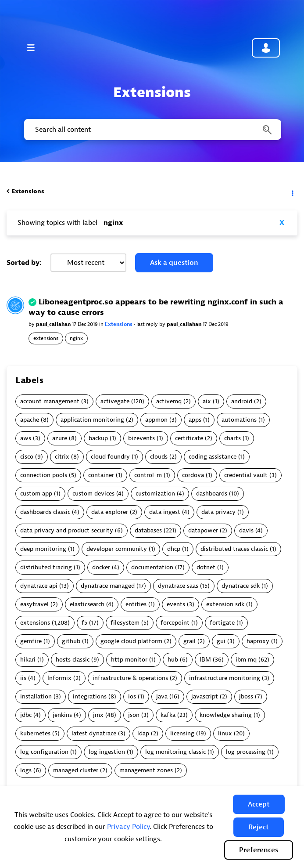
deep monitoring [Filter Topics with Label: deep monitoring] (43, 549)
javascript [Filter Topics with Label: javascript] (205, 696)
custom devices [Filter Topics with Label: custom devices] (93, 494)
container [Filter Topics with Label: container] (101, 475)
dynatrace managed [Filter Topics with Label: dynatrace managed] (108, 586)
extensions (46, 338)
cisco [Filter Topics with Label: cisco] (27, 457)
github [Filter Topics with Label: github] (71, 641)
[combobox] (152, 130)
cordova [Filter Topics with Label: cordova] (193, 475)
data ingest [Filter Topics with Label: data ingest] (165, 512)
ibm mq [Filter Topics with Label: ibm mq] (246, 660)
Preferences (259, 850)
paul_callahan (54, 324)
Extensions (28, 191)
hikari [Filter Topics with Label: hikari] (28, 660)
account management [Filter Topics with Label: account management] (50, 401)
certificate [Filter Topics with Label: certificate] (189, 438)
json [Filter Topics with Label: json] (134, 715)
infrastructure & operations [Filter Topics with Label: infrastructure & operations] (130, 678)
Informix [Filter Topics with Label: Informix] (59, 678)
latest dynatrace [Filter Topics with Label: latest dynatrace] (94, 733)
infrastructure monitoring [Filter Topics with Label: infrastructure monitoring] (225, 678)
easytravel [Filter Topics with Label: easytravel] (34, 604)
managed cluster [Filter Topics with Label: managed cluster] (76, 770)
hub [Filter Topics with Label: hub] (173, 660)
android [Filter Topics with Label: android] (242, 401)
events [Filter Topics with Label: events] (176, 604)
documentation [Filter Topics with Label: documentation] (152, 567)
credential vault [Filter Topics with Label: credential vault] (246, 475)
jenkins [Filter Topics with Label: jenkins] (62, 715)
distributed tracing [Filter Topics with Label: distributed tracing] (46, 567)
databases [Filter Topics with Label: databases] (148, 530)
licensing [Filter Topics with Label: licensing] (182, 733)
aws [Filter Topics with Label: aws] (26, 438)
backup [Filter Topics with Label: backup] (98, 438)
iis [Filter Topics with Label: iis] (23, 678)
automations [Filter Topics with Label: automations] (239, 420)
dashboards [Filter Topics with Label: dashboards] (212, 494)
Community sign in (266, 48)
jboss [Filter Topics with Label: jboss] (246, 696)
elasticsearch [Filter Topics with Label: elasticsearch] (87, 604)
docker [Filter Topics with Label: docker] (101, 567)
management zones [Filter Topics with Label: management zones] (146, 770)
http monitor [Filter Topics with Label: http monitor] (129, 660)
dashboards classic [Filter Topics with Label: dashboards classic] (45, 512)
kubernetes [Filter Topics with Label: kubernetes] (35, 733)
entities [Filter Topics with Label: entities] (136, 604)
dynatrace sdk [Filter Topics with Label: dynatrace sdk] (241, 586)
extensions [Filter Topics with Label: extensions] (35, 623)
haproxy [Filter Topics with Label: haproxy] (258, 641)
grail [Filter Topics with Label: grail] (190, 641)
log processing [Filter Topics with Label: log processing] (246, 752)
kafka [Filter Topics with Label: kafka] (168, 715)
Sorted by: (24, 263)
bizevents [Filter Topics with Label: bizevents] (141, 438)
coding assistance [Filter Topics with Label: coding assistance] (213, 457)
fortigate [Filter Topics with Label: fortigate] (222, 623)
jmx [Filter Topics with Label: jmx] (98, 715)
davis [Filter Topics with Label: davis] (246, 530)
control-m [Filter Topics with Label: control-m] (148, 475)
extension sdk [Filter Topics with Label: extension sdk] (225, 604)
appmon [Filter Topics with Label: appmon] (156, 420)
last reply (148, 324)
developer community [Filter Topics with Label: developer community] (117, 549)
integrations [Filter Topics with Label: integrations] (90, 696)
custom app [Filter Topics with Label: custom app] (36, 494)
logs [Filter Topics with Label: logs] (26, 770)
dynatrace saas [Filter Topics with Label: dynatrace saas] (178, 586)
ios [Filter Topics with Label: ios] (132, 696)
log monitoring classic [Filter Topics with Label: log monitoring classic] (175, 752)
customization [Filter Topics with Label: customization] (155, 494)
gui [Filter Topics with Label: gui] (221, 641)
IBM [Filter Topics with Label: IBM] (205, 660)
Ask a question (174, 263)
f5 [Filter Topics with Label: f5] (84, 623)
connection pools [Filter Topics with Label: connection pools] (44, 475)
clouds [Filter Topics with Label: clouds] (159, 457)
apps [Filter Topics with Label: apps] (195, 420)
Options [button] (292, 192)
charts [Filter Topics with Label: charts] (232, 438)
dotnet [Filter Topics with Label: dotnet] (206, 567)
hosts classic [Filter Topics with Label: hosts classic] (73, 660)
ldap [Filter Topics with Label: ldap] (143, 733)
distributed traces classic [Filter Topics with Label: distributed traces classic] (234, 549)
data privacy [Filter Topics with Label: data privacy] (218, 512)
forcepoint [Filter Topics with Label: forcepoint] (175, 623)
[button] (259, 804)
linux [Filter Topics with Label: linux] (225, 733)
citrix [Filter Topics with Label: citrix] (62, 457)
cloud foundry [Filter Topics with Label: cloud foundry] (110, 457)
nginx (76, 338)
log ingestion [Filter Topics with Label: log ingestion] (107, 752)
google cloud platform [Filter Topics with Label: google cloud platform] (131, 641)
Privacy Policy (128, 827)
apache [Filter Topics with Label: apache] (30, 420)
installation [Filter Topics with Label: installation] (36, 696)
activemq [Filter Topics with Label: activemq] (169, 401)
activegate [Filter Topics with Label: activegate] (115, 401)
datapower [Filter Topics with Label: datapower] (203, 530)
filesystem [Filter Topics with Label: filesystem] (125, 623)
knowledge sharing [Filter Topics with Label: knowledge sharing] (226, 715)
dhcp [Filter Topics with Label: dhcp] (174, 549)
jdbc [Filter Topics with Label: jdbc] (26, 715)
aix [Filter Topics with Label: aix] (207, 401)
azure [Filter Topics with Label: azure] (60, 438)
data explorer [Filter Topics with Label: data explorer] (110, 512)
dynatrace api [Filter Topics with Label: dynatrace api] (39, 586)
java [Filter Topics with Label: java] (162, 696)
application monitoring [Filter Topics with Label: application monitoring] (92, 420)
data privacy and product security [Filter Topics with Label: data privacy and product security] (67, 530)
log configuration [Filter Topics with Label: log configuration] (44, 752)
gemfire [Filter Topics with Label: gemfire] (31, 641)
